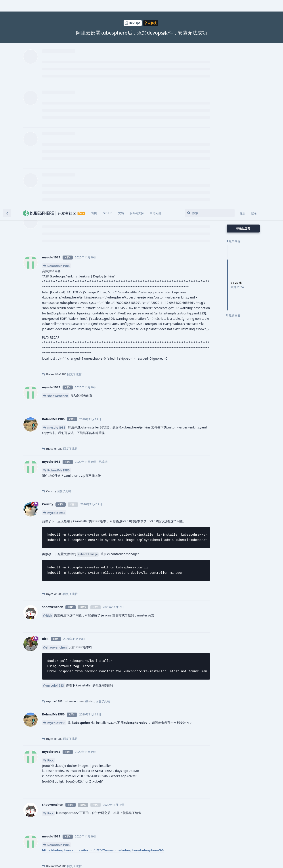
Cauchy (53, 682)
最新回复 (233, 110)
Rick (50, 554)
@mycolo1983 (54, 480)
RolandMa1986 (58, 60)
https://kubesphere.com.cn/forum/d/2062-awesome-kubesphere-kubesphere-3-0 (103, 644)
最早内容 (233, 35)
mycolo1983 (56, 222)
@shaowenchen (55, 441)
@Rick (48, 410)
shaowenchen (58, 190)
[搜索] (210, 7)
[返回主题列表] (7, 7)
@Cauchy (80, 756)
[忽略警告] (56, 859)
